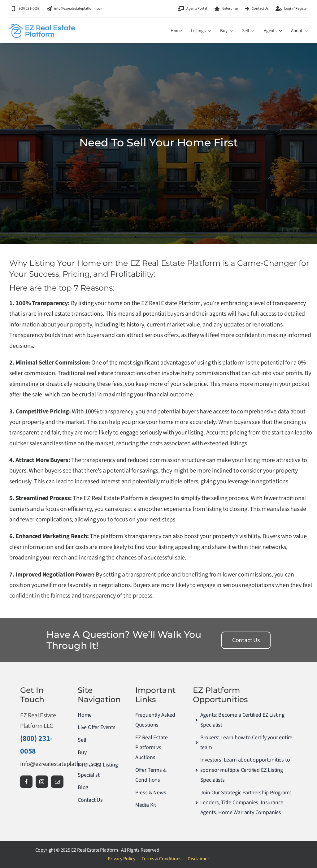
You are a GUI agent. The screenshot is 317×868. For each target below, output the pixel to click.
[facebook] (26, 782)
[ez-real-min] (42, 27)
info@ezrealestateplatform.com (61, 764)
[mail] (57, 782)
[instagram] (42, 782)
